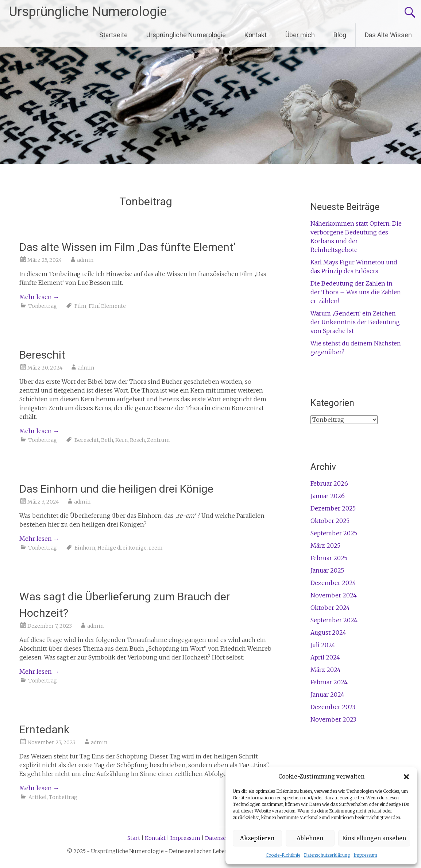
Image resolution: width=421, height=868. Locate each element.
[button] (406, 777)
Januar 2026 (328, 496)
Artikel (38, 797)
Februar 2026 (329, 483)
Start (134, 838)
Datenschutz (221, 838)
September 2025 (334, 533)
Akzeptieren (257, 838)
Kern (121, 440)
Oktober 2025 (330, 521)
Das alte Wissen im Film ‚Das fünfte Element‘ (128, 247)
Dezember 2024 (333, 583)
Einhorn (85, 548)
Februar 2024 (329, 682)
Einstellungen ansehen (374, 838)
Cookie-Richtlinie (283, 855)
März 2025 (325, 546)
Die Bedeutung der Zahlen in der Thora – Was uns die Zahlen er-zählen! (356, 292)
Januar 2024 (327, 695)
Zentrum (159, 440)
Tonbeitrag (43, 306)
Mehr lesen (39, 297)
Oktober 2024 (330, 608)
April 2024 (325, 657)
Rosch (137, 440)
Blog (340, 35)
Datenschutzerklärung (327, 855)
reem (156, 548)
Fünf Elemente (107, 306)
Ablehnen (310, 838)
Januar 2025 (327, 570)
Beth (107, 440)
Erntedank (44, 729)
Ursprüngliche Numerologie (88, 12)
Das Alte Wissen (388, 35)
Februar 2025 (329, 558)
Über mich (300, 35)
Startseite (113, 35)
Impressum (365, 855)
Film (80, 306)
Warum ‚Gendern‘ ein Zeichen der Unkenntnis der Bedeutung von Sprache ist (355, 322)
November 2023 (333, 719)
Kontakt (256, 35)
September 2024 (334, 620)
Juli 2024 (323, 645)
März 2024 (326, 670)
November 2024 (334, 595)
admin (85, 260)
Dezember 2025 (333, 508)
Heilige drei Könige (122, 548)
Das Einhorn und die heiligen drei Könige (116, 489)
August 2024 (328, 632)
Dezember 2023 (333, 707)
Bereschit (42, 355)
